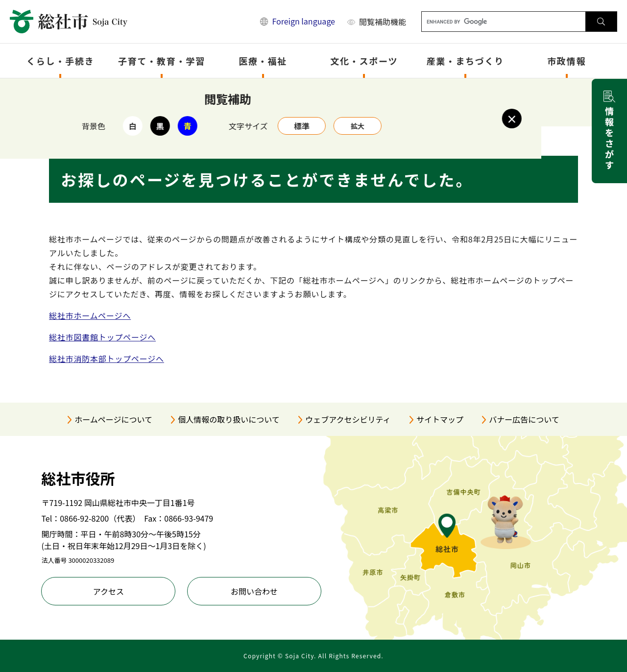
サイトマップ (440, 419)
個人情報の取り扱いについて (229, 419)
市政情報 (567, 61)
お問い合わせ (254, 591)
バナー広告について (524, 419)
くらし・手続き (60, 61)
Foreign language (303, 21)
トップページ (100, 91)
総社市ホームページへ (90, 315)
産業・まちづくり (465, 61)
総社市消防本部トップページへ (107, 359)
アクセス (109, 591)
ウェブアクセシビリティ (348, 419)
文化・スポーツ (364, 61)
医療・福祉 (263, 61)
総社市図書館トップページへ (102, 337)
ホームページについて (113, 419)
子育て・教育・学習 (162, 61)
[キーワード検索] (504, 22)
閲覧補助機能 (383, 22)
